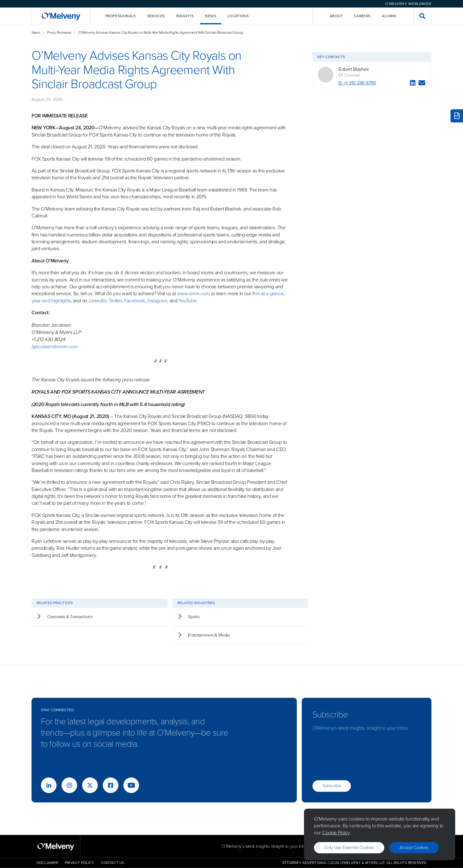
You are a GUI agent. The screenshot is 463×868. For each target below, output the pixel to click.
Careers (362, 16)
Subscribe (332, 786)
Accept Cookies (414, 848)
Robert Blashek (353, 69)
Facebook (134, 301)
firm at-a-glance (268, 293)
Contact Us (112, 863)
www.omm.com (194, 293)
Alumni (389, 16)
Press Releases (59, 32)
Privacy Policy (79, 863)
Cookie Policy (336, 833)
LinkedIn (98, 301)
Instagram (157, 301)
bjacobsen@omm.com (55, 347)
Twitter (115, 301)
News (36, 32)
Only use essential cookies (349, 848)
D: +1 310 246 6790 (357, 83)
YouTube (187, 301)
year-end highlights (51, 301)
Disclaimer (47, 863)
